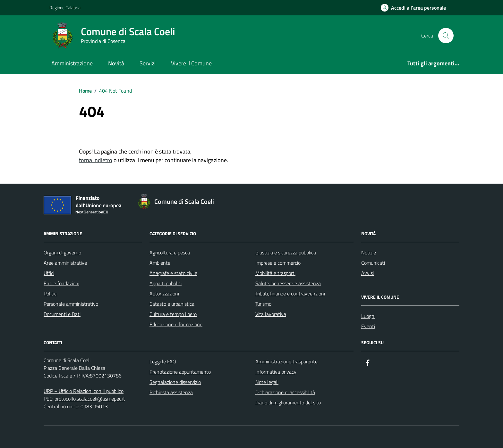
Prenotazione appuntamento (180, 372)
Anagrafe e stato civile (173, 273)
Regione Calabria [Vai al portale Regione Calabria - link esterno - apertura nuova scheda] (65, 8)
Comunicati (373, 263)
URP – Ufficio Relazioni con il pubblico (84, 391)
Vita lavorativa (271, 314)
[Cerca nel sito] (446, 36)
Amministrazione (72, 63)
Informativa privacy (276, 372)
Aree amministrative (65, 263)
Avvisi (367, 273)
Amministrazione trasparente (286, 361)
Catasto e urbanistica (172, 304)
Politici (51, 294)
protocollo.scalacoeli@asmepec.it (90, 399)
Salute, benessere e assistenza (288, 283)
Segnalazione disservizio (175, 382)
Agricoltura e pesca (170, 253)
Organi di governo (62, 253)
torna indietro (96, 160)
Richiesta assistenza (171, 392)
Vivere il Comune (191, 63)
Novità (116, 63)
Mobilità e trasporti (275, 273)
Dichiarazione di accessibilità (285, 392)
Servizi (148, 63)
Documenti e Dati (62, 314)
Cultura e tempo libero (173, 314)
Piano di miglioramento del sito (288, 402)
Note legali (267, 382)
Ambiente (160, 263)
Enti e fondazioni (61, 283)
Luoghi (368, 316)
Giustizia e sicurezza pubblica (286, 253)
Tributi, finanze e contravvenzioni (290, 294)
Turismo (263, 304)
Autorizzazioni (164, 294)
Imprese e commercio (278, 263)
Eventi (368, 326)
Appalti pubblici (166, 283)
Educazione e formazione (176, 324)
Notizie (369, 253)
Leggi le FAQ (163, 361)
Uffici (49, 273)
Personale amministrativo (71, 304)
